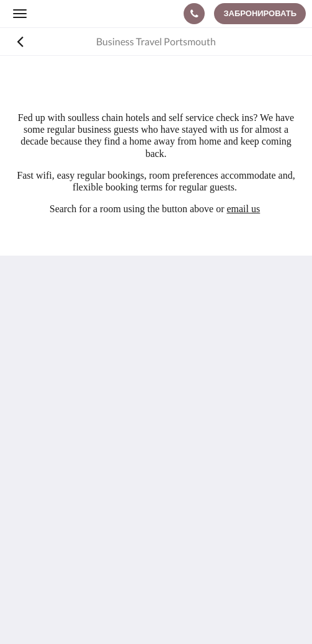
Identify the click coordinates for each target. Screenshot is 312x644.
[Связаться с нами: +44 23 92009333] (194, 14)
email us (243, 209)
